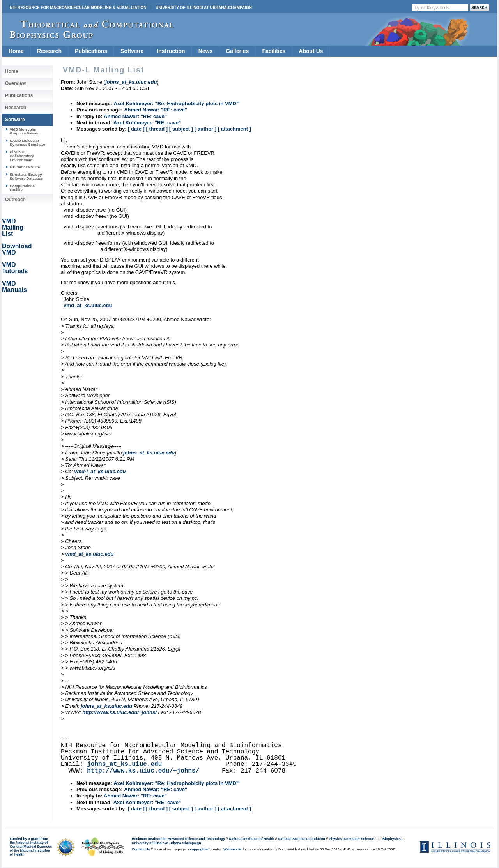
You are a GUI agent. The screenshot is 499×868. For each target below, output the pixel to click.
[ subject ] (181, 129)
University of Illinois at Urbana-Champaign (204, 8)
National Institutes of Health (251, 839)
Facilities (274, 51)
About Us (311, 51)
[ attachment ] (234, 129)
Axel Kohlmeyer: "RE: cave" (147, 123)
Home (16, 51)
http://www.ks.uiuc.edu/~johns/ (119, 712)
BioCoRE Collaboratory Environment (22, 156)
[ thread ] (157, 129)
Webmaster (233, 849)
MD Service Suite (25, 167)
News (206, 51)
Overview (15, 83)
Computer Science (359, 839)
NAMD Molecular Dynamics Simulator (28, 142)
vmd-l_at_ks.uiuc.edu (100, 471)
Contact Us (141, 849)
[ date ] (136, 129)
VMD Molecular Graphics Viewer (24, 131)
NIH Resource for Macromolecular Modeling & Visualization (78, 8)
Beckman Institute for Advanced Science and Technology (178, 839)
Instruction (171, 51)
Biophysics (392, 839)
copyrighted (200, 849)
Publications (91, 51)
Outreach (15, 200)
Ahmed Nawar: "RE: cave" (156, 110)
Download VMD (17, 249)
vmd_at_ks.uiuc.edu (88, 305)
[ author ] (205, 129)
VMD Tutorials (15, 268)
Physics (335, 839)
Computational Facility (23, 188)
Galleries (237, 51)
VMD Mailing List (13, 227)
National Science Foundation (302, 839)
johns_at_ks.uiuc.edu (149, 453)
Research (49, 51)
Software (132, 51)
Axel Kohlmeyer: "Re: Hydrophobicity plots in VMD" (176, 103)
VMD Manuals (14, 287)
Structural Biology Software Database (26, 176)
